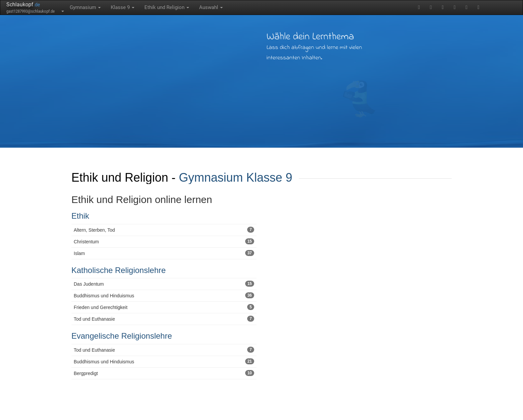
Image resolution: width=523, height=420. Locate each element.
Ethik (80, 216)
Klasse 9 (123, 7)
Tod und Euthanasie (164, 319)
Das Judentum (164, 284)
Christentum (164, 241)
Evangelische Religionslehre (122, 336)
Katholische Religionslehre (119, 270)
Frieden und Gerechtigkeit (164, 307)
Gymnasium (85, 7)
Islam (164, 253)
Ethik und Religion (167, 7)
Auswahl (211, 7)
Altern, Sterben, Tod (164, 230)
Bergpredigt (164, 373)
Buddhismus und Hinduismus (164, 295)
